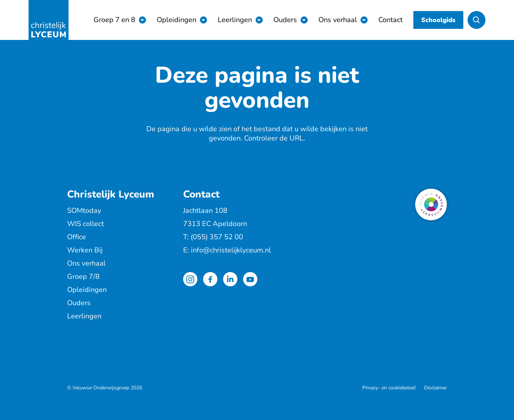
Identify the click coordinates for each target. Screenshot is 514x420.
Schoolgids (438, 20)
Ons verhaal (338, 20)
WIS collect (85, 224)
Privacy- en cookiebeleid (389, 388)
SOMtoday (84, 211)
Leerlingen (235, 20)
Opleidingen (177, 20)
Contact (390, 20)
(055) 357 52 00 (217, 237)
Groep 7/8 (83, 276)
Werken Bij (85, 250)
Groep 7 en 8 (114, 20)
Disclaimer (435, 388)
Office (77, 237)
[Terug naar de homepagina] (49, 20)
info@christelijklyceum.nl (231, 250)
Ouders (285, 20)
